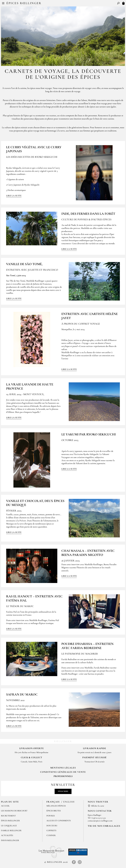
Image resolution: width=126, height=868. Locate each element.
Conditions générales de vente (63, 772)
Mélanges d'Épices (56, 806)
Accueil (5, 806)
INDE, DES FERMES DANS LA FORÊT (88, 214)
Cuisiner (51, 835)
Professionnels (63, 776)
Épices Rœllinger (24, 3)
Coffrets (51, 830)
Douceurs (52, 826)
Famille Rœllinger (11, 830)
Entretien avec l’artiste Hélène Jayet (90, 316)
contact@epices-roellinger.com (100, 821)
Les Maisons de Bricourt (14, 811)
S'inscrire (63, 791)
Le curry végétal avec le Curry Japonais (34, 149)
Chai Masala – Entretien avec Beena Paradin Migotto (88, 553)
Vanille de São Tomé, (24, 264)
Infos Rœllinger (10, 840)
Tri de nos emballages (104, 826)
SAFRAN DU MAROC (22, 694)
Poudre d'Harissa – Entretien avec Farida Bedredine (87, 646)
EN (65, 4)
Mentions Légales (63, 768)
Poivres (51, 816)
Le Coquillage (9, 826)
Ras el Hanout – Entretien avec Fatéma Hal (34, 598)
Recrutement (8, 816)
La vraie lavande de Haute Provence (30, 386)
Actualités (7, 835)
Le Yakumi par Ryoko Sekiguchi (89, 434)
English (69, 802)
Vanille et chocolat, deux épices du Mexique (35, 503)
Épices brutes (54, 811)
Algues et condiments (59, 821)
